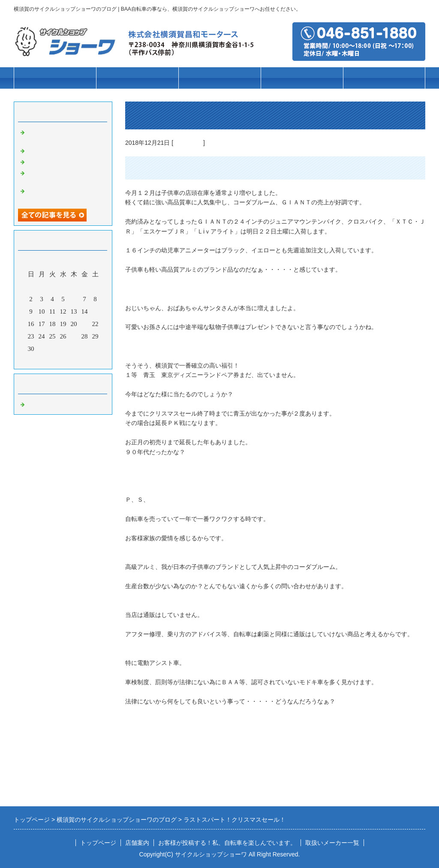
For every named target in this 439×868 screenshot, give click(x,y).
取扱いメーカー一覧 (332, 843)
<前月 (47, 360)
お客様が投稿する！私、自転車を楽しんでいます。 (227, 843)
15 (95, 311)
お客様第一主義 (49, 150)
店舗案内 (384, 78)
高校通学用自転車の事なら (65, 161)
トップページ (55, 78)
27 (74, 336)
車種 (137, 78)
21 (85, 324)
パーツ (302, 78)
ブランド (219, 78)
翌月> (79, 360)
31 (42, 349)
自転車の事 (188, 143)
